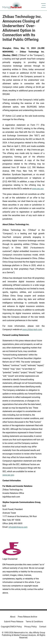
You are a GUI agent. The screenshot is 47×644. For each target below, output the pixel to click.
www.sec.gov (8, 475)
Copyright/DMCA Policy (11, 627)
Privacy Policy (31, 627)
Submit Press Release (14, 622)
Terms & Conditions (34, 622)
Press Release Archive (27, 617)
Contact (43, 627)
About (13, 617)
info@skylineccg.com (18, 527)
